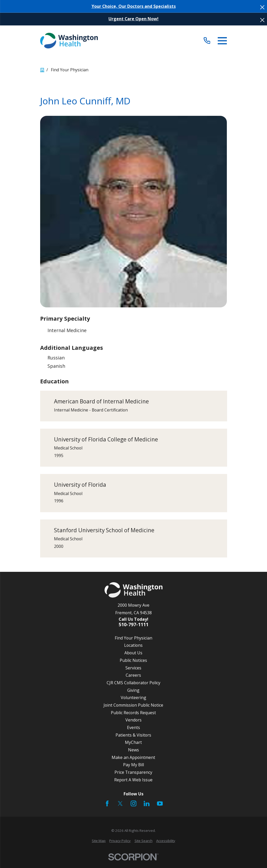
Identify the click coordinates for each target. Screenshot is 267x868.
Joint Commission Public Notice (133, 705)
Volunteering (133, 698)
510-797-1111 (133, 625)
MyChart (133, 742)
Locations (133, 645)
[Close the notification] (262, 7)
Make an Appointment (133, 757)
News (133, 750)
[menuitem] (99, 841)
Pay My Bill (133, 765)
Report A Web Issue (133, 780)
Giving (133, 690)
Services (133, 668)
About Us (133, 653)
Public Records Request (133, 713)
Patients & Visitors (133, 735)
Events (133, 727)
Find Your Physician (133, 638)
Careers (133, 675)
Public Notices (133, 660)
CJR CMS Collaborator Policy (133, 683)
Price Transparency (133, 772)
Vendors (133, 720)
